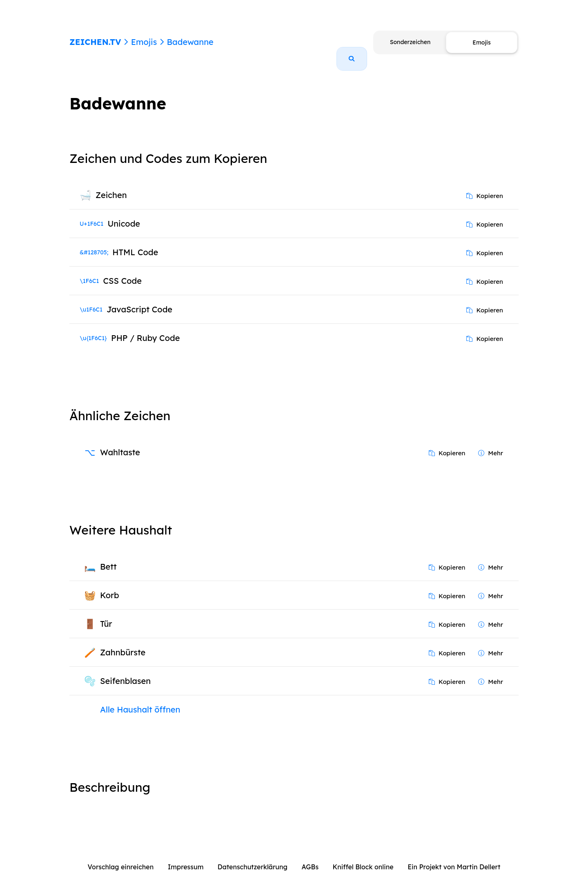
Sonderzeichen (410, 42)
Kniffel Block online (363, 857)
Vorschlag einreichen (121, 857)
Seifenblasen (125, 671)
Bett (108, 557)
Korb (110, 586)
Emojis (144, 42)
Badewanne (190, 42)
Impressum (186, 857)
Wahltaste (120, 443)
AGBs (310, 857)
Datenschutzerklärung (253, 857)
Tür (106, 614)
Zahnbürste (123, 643)
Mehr (491, 444)
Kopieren (485, 186)
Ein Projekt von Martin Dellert (454, 857)
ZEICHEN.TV (95, 42)
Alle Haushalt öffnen (140, 700)
